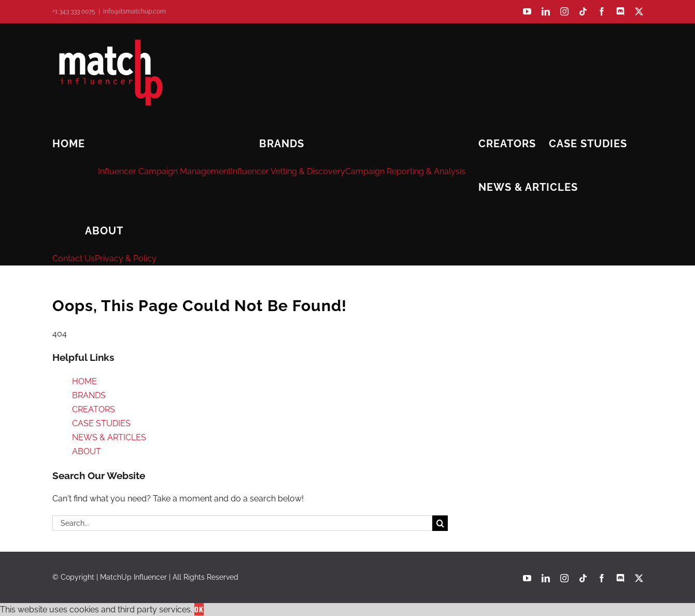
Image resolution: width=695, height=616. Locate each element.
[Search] (440, 523)
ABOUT (87, 451)
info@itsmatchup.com (134, 11)
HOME (84, 381)
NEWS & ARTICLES (109, 437)
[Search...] (243, 523)
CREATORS (94, 409)
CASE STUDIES (101, 423)
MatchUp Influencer (133, 577)
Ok (199, 609)
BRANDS (89, 395)
